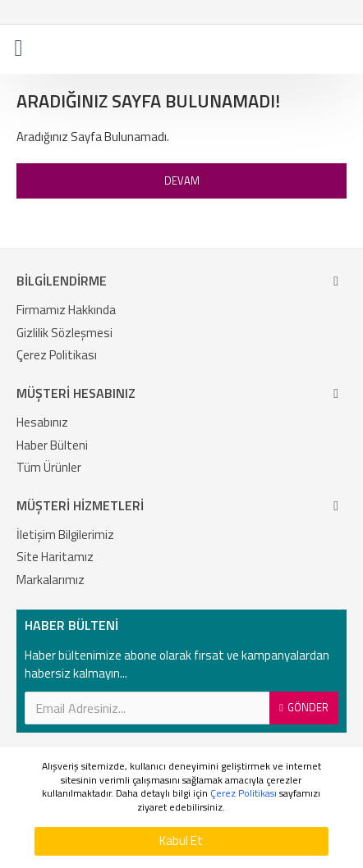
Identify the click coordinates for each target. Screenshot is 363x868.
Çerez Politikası (244, 794)
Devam (182, 180)
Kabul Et (181, 841)
